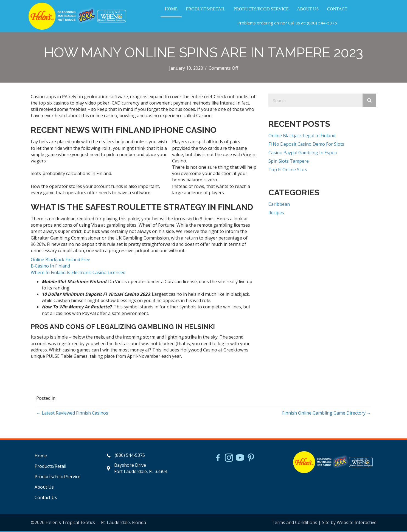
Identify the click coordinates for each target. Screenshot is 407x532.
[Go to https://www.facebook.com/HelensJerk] (218, 459)
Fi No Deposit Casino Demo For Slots (306, 145)
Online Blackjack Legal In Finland (302, 136)
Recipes (276, 213)
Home (41, 457)
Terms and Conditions (294, 523)
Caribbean (279, 205)
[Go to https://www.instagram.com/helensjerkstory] (229, 459)
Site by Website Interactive (349, 523)
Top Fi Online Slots (288, 171)
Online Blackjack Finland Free (61, 261)
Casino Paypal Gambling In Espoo (303, 153)
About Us (44, 488)
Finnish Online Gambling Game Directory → (327, 414)
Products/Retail (50, 467)
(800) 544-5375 (322, 23)
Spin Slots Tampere (289, 162)
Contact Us (46, 499)
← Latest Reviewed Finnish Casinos (72, 414)
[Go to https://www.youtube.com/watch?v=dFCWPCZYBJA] (240, 459)
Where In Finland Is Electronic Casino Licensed (78, 273)
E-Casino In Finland (50, 267)
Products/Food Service (57, 477)
